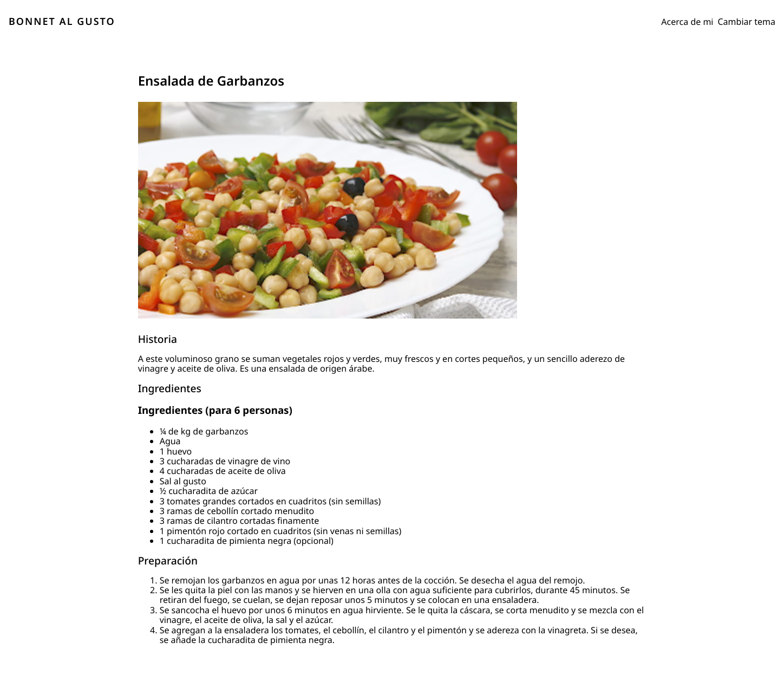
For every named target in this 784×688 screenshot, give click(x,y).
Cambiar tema (747, 22)
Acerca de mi (687, 22)
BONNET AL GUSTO (62, 22)
